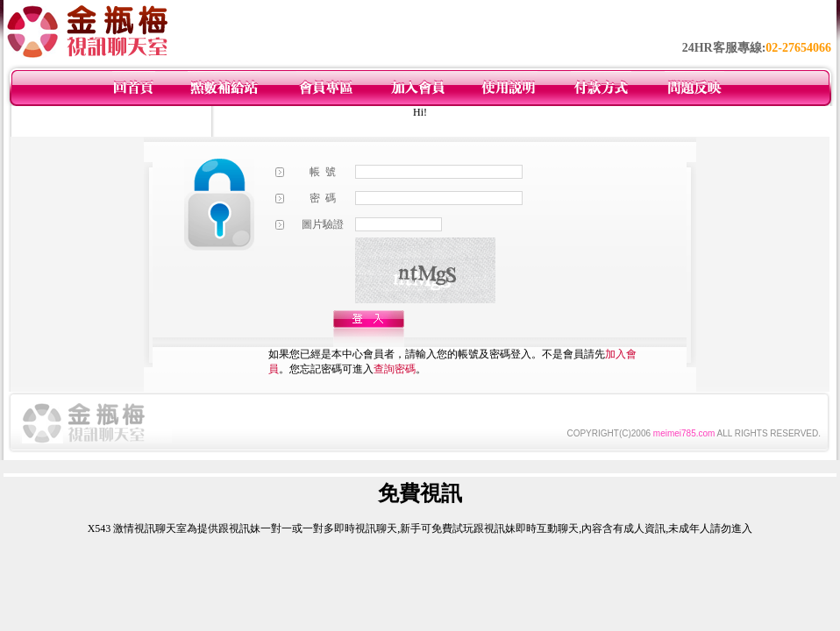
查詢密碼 (395, 369)
